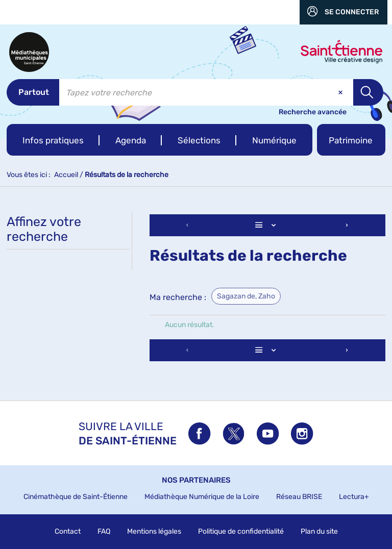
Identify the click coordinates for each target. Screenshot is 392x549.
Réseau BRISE (299, 497)
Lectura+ (354, 497)
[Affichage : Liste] (267, 225)
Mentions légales (154, 531)
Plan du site (319, 531)
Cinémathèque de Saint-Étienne (76, 497)
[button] (53, 140)
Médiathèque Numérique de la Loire (202, 497)
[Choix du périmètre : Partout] (33, 92)
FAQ (104, 531)
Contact (68, 531)
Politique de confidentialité (241, 531)
